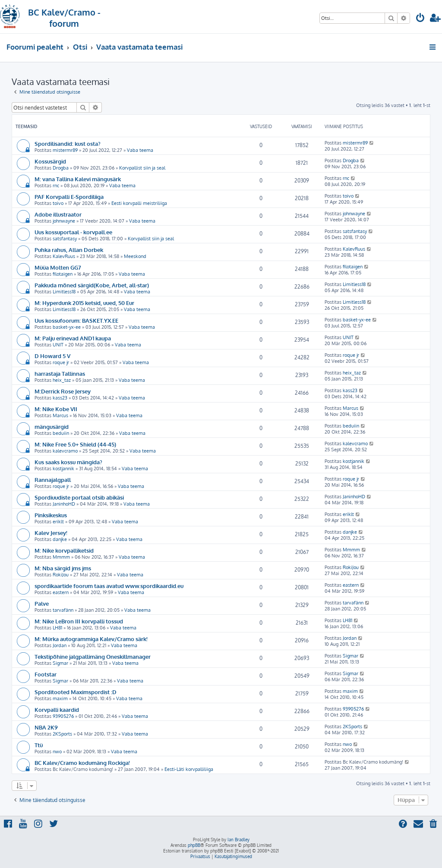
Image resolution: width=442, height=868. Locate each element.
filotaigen (63, 274)
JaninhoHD (64, 504)
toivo (58, 203)
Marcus (60, 415)
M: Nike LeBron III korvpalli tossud (79, 621)
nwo (57, 752)
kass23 (60, 398)
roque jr (61, 362)
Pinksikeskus (51, 515)
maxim (60, 698)
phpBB (194, 845)
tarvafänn (63, 610)
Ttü (39, 745)
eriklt (58, 522)
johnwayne (64, 221)
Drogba (61, 168)
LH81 (57, 628)
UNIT (58, 345)
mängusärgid (52, 426)
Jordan (60, 645)
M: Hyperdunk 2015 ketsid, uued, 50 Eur (84, 303)
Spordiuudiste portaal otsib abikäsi (79, 497)
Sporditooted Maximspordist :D (76, 692)
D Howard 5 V (52, 356)
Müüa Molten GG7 (58, 267)
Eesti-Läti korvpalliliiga (189, 769)
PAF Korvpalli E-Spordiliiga (69, 197)
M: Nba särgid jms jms (63, 568)
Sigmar (60, 663)
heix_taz (62, 380)
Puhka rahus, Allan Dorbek (69, 250)
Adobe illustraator (58, 214)
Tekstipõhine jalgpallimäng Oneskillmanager (93, 656)
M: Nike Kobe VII (56, 409)
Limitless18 (64, 292)
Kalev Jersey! (51, 533)
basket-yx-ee (67, 327)
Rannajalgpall (53, 480)
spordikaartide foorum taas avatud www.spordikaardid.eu (109, 586)
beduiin (61, 433)
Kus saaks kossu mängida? (68, 462)
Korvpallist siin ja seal (142, 168)
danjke (60, 539)
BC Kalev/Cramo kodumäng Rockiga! (82, 763)
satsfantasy (65, 239)
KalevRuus (64, 256)
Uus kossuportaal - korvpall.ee (73, 232)
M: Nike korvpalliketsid (64, 550)
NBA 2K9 (46, 727)
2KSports (62, 734)
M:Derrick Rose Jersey (63, 391)
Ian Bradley (238, 840)
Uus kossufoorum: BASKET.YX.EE (76, 320)
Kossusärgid (50, 161)
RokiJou (61, 575)
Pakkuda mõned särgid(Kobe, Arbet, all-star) (92, 285)
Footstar (46, 674)
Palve (42, 603)
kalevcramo (65, 451)
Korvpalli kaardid (57, 709)
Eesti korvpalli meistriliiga (139, 203)
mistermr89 (65, 150)
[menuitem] (420, 19)
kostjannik (63, 469)
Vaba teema (140, 150)
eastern (61, 592)
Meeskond (135, 256)
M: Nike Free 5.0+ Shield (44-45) (75, 444)
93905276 (63, 716)
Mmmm (61, 557)
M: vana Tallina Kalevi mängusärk (78, 179)
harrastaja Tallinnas (60, 373)
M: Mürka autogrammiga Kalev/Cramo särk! (91, 639)
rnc (56, 186)
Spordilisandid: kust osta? (68, 143)
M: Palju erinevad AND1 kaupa (73, 338)
